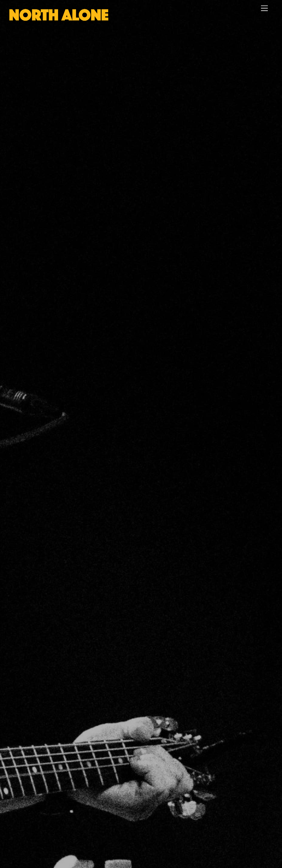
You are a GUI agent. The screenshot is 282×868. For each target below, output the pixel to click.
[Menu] (264, 8)
